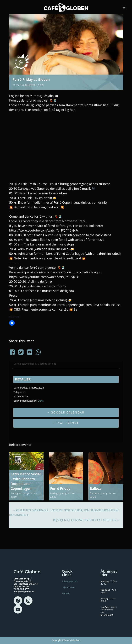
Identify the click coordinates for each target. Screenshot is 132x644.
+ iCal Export (66, 423)
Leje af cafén (68, 587)
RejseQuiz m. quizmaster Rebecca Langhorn (86, 520)
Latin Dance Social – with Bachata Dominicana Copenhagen (26, 481)
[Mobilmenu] (124, 8)
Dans (41, 401)
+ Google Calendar (66, 412)
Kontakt (66, 593)
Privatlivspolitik (70, 581)
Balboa (95, 488)
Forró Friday (60, 488)
